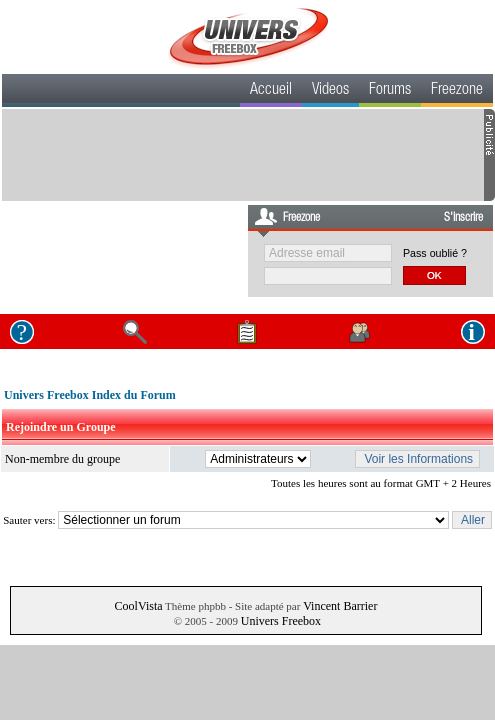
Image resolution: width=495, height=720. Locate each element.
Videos (330, 91)
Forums (390, 91)
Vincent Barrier (340, 606)
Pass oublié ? (435, 253)
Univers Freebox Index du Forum (90, 395)
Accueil (271, 91)
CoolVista (139, 606)
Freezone (457, 91)
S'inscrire (463, 218)
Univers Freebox (281, 621)
